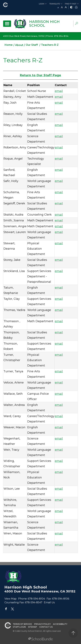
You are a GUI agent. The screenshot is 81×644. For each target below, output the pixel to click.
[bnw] (72, 7)
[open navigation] (7, 24)
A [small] (58, 7)
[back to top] (73, 633)
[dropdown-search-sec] (76, 24)
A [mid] (62, 7)
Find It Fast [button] (71, 4)
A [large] (66, 7)
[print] (76, 7)
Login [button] (42, 4)
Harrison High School (44, 24)
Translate (55, 4)
